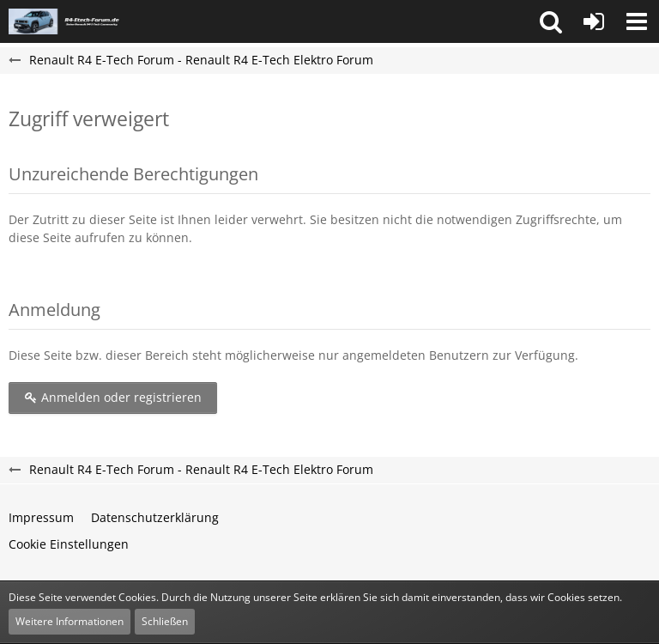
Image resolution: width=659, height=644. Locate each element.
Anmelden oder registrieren (113, 397)
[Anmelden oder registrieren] (594, 21)
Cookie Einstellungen (69, 544)
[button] (551, 21)
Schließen (165, 621)
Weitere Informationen (70, 621)
